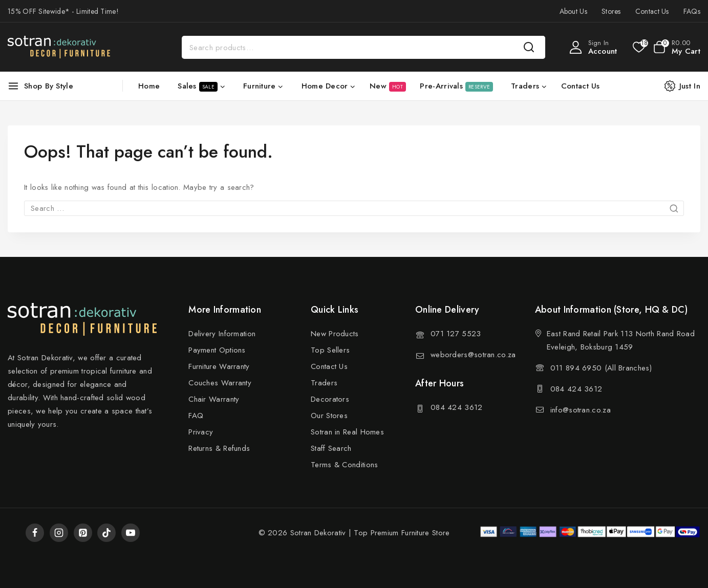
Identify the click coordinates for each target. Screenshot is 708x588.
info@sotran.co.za (581, 410)
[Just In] (688, 86)
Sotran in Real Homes (347, 432)
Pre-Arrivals (456, 86)
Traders (324, 383)
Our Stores (329, 416)
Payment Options (217, 350)
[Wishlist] (638, 47)
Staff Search (331, 448)
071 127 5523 (456, 334)
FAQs (692, 11)
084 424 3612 (457, 407)
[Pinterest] (83, 533)
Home (149, 86)
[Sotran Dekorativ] (59, 47)
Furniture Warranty (219, 366)
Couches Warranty (220, 383)
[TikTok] (106, 533)
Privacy (201, 432)
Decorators (330, 399)
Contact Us (652, 11)
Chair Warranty (214, 399)
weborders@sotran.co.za (473, 355)
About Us (573, 11)
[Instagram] (59, 533)
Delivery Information (222, 334)
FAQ (196, 416)
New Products (335, 334)
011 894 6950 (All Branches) (601, 368)
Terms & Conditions (344, 465)
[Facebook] (35, 533)
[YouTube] (131, 533)
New (388, 86)
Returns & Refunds (219, 448)
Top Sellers (330, 350)
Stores (611, 11)
